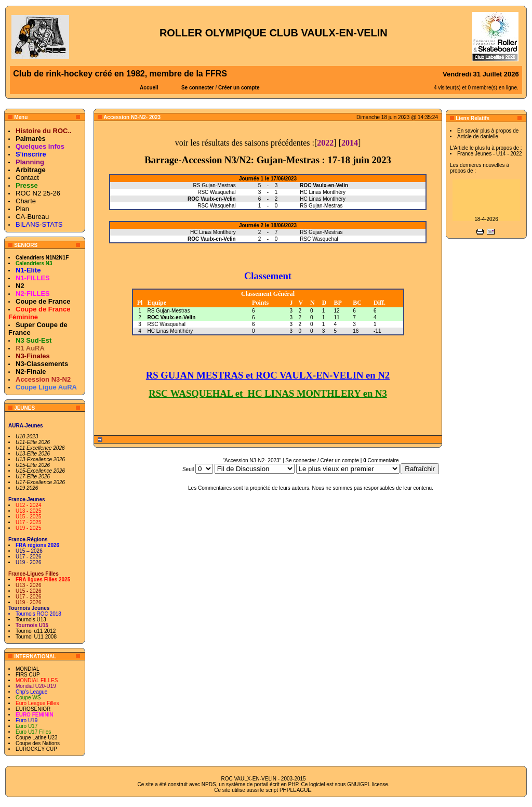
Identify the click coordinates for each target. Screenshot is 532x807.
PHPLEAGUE (295, 790)
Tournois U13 (31, 620)
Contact (27, 178)
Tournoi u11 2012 (36, 631)
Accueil (149, 88)
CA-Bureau (32, 217)
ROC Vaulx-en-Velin (171, 317)
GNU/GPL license (368, 784)
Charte (26, 201)
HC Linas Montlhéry (170, 331)
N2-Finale (31, 372)
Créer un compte (239, 88)
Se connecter (198, 88)
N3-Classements (42, 364)
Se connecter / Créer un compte (322, 460)
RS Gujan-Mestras (168, 311)
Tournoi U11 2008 (36, 637)
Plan (22, 209)
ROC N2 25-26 (38, 193)
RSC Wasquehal (166, 324)
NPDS (209, 784)
